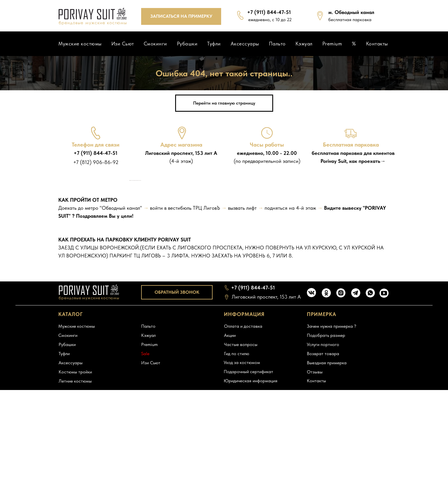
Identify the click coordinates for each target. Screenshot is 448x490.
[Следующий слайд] (318, 237)
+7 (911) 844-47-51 (96, 153)
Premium (332, 44)
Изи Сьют (123, 44)
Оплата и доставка (243, 440)
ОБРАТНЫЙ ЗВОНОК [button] (177, 406)
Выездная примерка (327, 477)
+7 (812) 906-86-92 (96, 162)
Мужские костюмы (80, 44)
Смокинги (155, 44)
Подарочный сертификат (248, 486)
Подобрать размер (326, 450)
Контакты (377, 44)
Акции (230, 450)
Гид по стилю (237, 468)
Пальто (277, 44)
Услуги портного (323, 459)
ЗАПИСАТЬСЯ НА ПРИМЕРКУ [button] (181, 16)
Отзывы (315, 486)
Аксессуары (245, 44)
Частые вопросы (241, 459)
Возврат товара (323, 468)
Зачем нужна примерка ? (332, 440)
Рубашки (187, 44)
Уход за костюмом (242, 477)
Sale (145, 468)
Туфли (214, 44)
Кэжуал (304, 44)
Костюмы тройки (75, 486)
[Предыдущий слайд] (130, 237)
